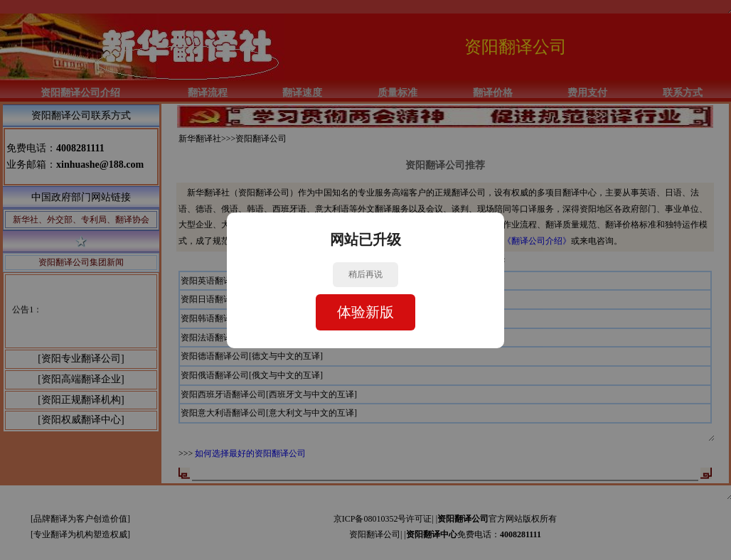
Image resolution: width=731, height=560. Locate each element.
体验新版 (365, 312)
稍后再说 (365, 274)
